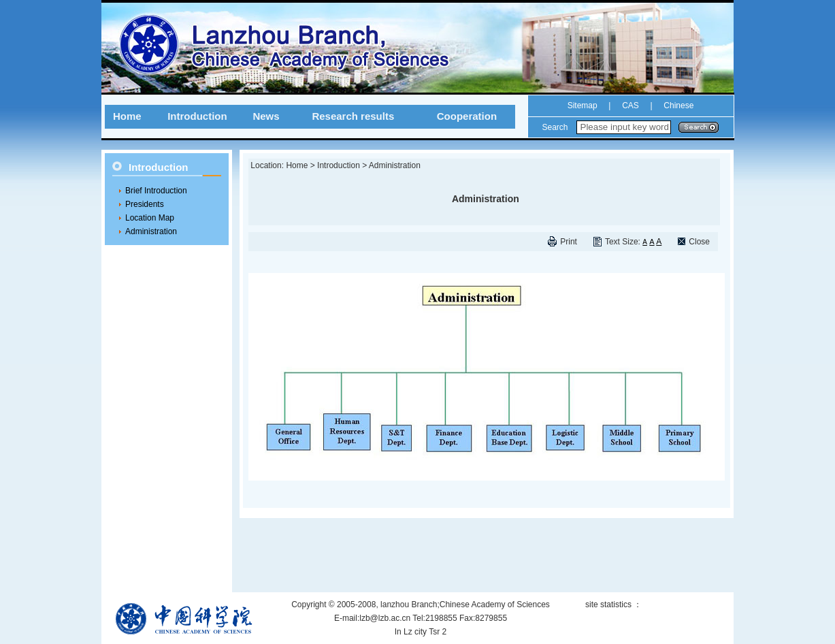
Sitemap (583, 106)
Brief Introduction (156, 191)
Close (699, 242)
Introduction (197, 116)
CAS (631, 106)
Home (127, 116)
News (266, 116)
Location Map (150, 218)
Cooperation (467, 116)
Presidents (145, 204)
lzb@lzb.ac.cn (385, 618)
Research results (353, 116)
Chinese (677, 106)
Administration (151, 231)
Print (569, 242)
